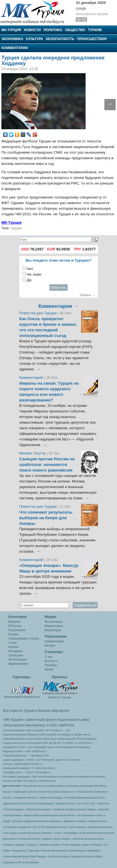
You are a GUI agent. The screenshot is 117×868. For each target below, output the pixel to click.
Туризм (95, 30)
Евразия (14, 622)
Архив (49, 669)
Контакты (51, 661)
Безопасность (60, 39)
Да (29, 280)
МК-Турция (11, 30)
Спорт (13, 643)
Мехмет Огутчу (33, 453)
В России (15, 626)
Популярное (17, 630)
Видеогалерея (18, 664)
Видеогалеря (54, 626)
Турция (16, 228)
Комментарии (15, 48)
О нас (49, 657)
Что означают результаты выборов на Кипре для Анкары (46, 518)
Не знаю (34, 274)
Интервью (15, 651)
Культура (35, 39)
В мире (13, 634)
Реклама (51, 665)
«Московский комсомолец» (24, 725)
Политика (53, 30)
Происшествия (92, 39)
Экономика (12, 39)
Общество (75, 30)
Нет (30, 269)
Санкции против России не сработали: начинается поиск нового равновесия (47, 465)
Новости (32, 30)
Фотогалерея (18, 659)
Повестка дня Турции (39, 313)
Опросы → (87, 295)
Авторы (50, 645)
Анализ (13, 647)
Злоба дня (16, 655)
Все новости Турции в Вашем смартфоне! (36, 711)
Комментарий (32, 378)
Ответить (59, 288)
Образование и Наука (24, 638)
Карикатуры (53, 630)
